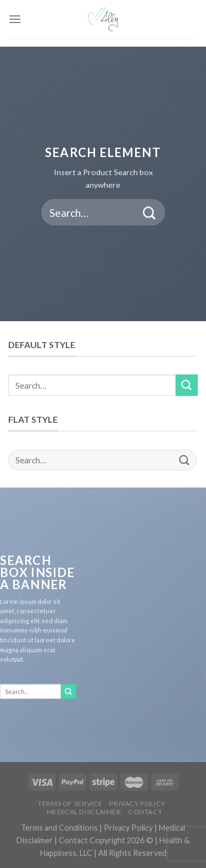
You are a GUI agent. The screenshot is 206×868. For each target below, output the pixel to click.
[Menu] (15, 19)
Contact (145, 812)
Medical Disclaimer (84, 812)
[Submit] (149, 212)
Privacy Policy (137, 803)
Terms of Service (70, 803)
